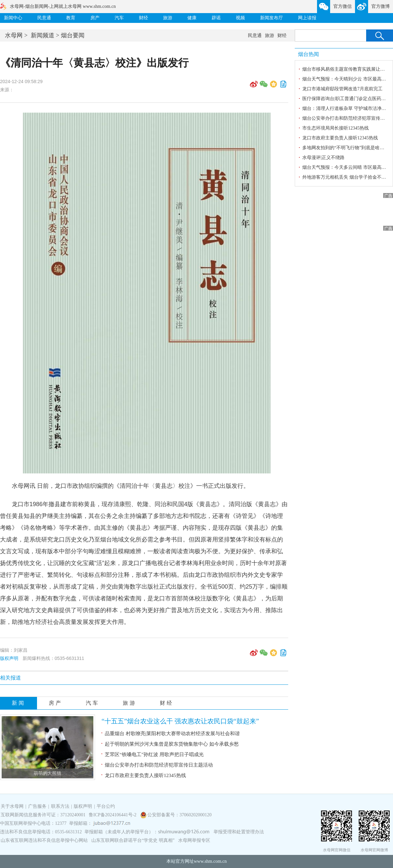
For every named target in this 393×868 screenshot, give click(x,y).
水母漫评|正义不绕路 (323, 158)
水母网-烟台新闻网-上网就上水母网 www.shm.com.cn (63, 6)
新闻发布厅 (271, 18)
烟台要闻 (73, 35)
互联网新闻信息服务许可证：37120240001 (43, 815)
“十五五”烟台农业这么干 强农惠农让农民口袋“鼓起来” (180, 721)
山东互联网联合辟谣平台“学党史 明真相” (133, 840)
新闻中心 (13, 18)
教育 (71, 18)
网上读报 (307, 18)
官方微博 (381, 6)
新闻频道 (43, 35)
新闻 (19, 703)
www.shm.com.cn (210, 861)
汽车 (119, 18)
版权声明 (9, 658)
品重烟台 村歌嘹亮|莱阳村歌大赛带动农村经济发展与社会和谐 (172, 734)
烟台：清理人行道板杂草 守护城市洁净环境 (346, 108)
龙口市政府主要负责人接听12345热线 (145, 775)
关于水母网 (13, 806)
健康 (192, 18)
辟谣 (216, 18)
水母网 (14, 35)
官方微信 (343, 6)
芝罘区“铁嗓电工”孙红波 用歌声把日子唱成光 (154, 754)
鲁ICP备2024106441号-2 (113, 815)
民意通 (44, 18)
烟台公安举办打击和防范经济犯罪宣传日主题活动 (159, 765)
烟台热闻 (309, 54)
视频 (240, 18)
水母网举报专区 (194, 840)
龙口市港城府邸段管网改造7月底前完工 (342, 89)
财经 (143, 18)
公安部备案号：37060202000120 (179, 815)
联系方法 (60, 806)
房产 (95, 18)
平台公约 (106, 806)
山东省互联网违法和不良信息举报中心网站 (44, 840)
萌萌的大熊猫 (47, 773)
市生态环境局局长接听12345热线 (336, 128)
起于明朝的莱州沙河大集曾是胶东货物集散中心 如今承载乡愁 (172, 744)
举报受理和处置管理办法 (239, 832)
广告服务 (37, 806)
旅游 (168, 18)
